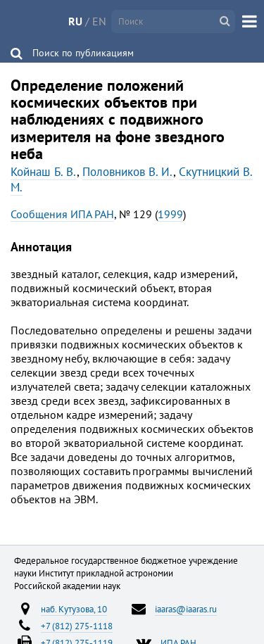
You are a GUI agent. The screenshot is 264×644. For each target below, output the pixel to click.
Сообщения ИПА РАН (62, 214)
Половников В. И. (128, 172)
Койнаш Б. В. (44, 172)
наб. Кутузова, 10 (74, 609)
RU (75, 21)
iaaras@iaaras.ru (186, 609)
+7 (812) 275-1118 (77, 626)
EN (99, 21)
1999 (170, 214)
